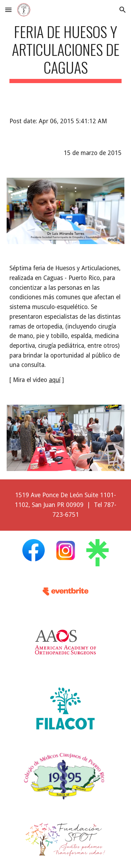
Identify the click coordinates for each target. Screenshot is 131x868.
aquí (55, 380)
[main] (66, 53)
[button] (8, 10)
